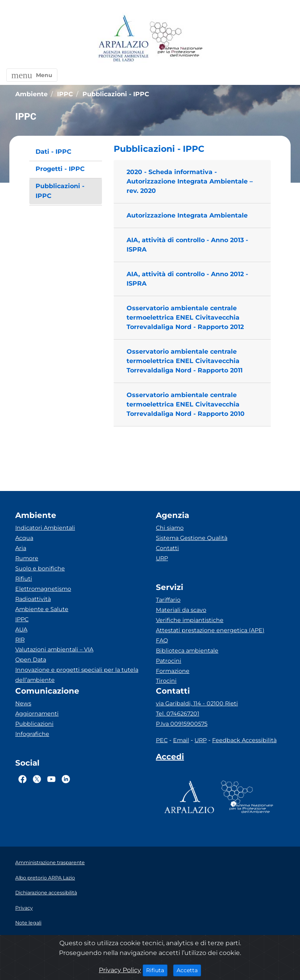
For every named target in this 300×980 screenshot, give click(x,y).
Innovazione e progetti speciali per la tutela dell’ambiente (77, 675)
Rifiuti (24, 579)
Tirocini (166, 681)
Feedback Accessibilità (244, 740)
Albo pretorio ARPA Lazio (45, 878)
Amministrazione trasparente (50, 862)
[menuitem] (66, 152)
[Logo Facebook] (22, 779)
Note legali (28, 923)
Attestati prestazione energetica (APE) (210, 630)
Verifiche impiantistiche (190, 620)
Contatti (167, 548)
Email (181, 740)
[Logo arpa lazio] (123, 39)
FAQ (162, 640)
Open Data (31, 660)
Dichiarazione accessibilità (46, 893)
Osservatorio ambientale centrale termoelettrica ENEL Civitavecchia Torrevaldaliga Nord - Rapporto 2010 (186, 404)
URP (162, 558)
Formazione (173, 671)
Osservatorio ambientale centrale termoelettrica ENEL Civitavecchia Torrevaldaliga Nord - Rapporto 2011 (185, 361)
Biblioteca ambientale (187, 651)
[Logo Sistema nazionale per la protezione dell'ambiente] (176, 39)
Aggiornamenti (37, 714)
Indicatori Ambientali (45, 528)
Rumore (27, 558)
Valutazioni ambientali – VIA (54, 649)
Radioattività (33, 599)
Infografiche (32, 734)
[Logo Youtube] (51, 779)
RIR (20, 640)
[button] (32, 75)
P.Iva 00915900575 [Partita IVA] (182, 724)
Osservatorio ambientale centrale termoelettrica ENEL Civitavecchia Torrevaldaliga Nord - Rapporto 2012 (185, 317)
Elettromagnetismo (43, 589)
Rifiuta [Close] (157, 970)
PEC (162, 740)
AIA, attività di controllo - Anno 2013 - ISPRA (187, 245)
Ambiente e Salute (42, 609)
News (23, 703)
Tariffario (168, 600)
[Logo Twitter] (37, 779)
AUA (21, 629)
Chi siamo (170, 528)
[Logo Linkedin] (66, 779)
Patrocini (169, 661)
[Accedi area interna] (170, 758)
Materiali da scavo (181, 610)
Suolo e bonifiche (40, 568)
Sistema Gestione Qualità (192, 538)
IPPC (22, 619)
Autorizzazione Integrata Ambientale (187, 215)
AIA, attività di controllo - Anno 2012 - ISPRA (187, 279)
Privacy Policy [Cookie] (120, 970)
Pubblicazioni (34, 724)
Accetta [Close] (189, 970)
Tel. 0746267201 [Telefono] (178, 714)
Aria (21, 548)
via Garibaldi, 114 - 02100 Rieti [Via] (197, 703)
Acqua (24, 538)
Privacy (24, 908)
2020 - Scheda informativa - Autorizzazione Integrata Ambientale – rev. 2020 (190, 181)
